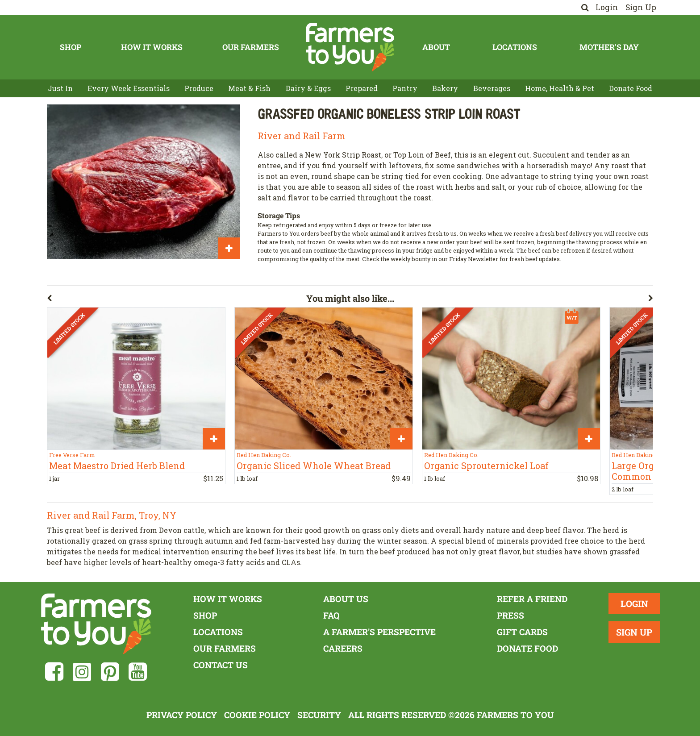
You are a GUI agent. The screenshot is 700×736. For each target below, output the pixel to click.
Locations (515, 47)
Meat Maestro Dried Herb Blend (117, 466)
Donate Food (631, 88)
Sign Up (641, 7)
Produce (199, 88)
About (436, 47)
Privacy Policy (182, 715)
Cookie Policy (257, 715)
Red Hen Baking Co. (264, 455)
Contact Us (221, 665)
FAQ (331, 615)
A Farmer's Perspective (379, 632)
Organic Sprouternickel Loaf (486, 466)
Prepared (362, 88)
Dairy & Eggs (308, 88)
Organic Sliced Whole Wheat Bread (314, 466)
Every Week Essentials (129, 88)
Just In (60, 88)
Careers (343, 648)
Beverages (492, 88)
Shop (71, 47)
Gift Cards (522, 632)
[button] (177, 300)
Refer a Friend (532, 599)
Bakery (445, 88)
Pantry (405, 88)
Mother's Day (609, 47)
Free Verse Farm (72, 455)
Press (510, 615)
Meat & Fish (249, 88)
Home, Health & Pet (560, 88)
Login (607, 7)
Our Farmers (251, 47)
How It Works (152, 47)
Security (319, 715)
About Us (346, 599)
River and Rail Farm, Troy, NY (112, 515)
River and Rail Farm (302, 136)
